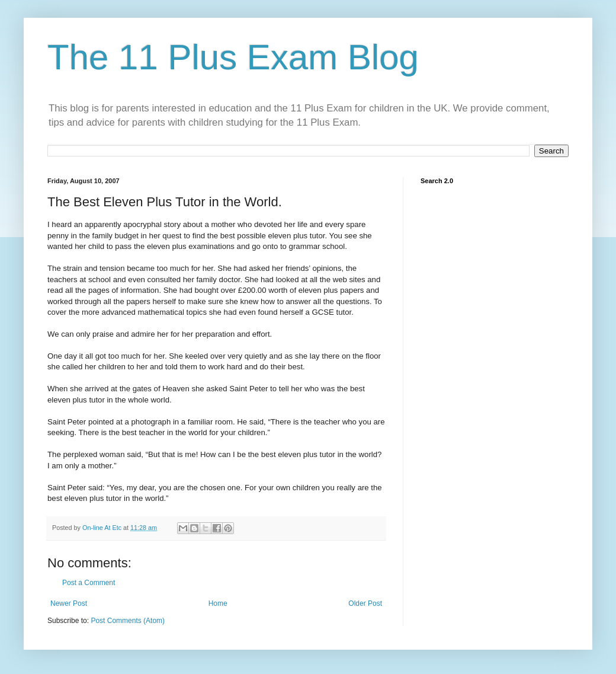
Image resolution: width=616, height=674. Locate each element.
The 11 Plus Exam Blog (233, 57)
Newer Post (69, 603)
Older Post (365, 603)
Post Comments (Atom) (128, 621)
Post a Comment (89, 583)
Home (218, 603)
